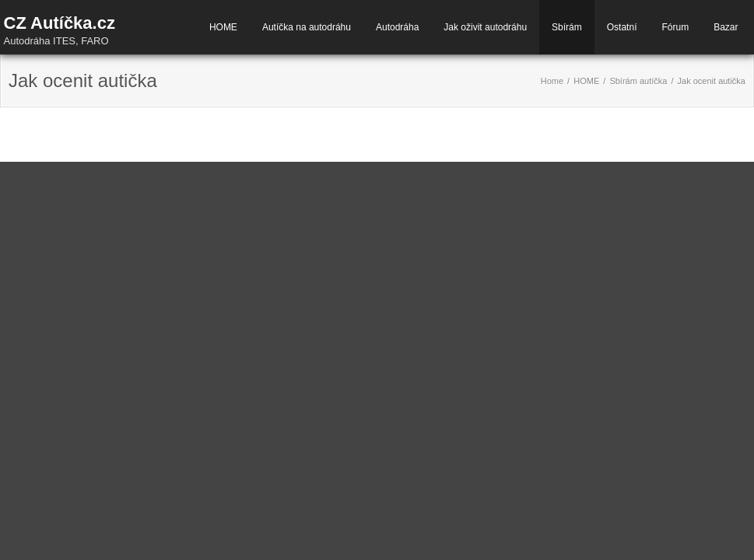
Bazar (726, 27)
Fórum (675, 27)
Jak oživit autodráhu (485, 27)
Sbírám (567, 27)
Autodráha (397, 27)
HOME (223, 27)
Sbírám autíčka (638, 81)
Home (552, 81)
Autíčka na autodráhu (307, 27)
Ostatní (622, 27)
